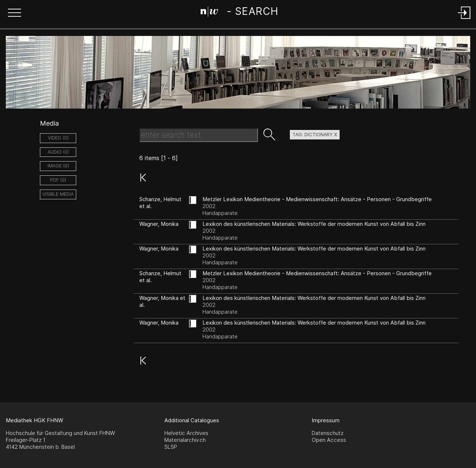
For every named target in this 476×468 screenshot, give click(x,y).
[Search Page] (239, 13)
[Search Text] (199, 135)
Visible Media (58, 194)
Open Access (329, 440)
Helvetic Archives (186, 433)
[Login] (464, 19)
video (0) (58, 138)
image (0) (58, 166)
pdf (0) (58, 180)
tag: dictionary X (315, 135)
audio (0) (58, 152)
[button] (15, 13)
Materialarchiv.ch (185, 440)
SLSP (171, 447)
